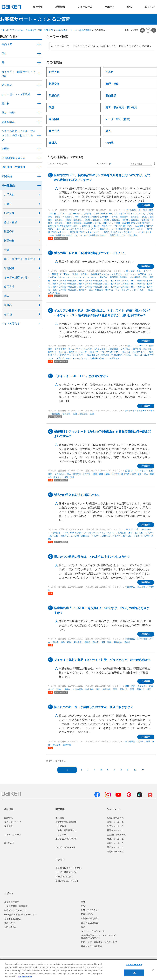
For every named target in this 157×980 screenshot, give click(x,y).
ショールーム (114, 809)
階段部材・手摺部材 (13, 167)
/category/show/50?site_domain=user (39, 85)
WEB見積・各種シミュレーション (20, 915)
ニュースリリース (13, 835)
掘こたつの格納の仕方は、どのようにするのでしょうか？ (92, 557)
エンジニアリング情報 (66, 839)
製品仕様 (9, 241)
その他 (8, 314)
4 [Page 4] (95, 770)
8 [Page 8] (121, 770)
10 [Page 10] (135, 770)
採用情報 (8, 826)
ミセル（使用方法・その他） (61, 235)
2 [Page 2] (81, 770)
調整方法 (65, 536)
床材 (4, 53)
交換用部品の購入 (13, 919)
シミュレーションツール (93, 931)
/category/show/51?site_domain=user (39, 158)
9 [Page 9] (128, 770)
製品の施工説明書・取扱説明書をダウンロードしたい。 (91, 253)
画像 (83, 902)
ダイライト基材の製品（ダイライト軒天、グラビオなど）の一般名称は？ (102, 660)
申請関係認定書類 (90, 918)
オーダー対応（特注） (17, 278)
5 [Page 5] (101, 770)
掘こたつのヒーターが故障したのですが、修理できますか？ (94, 707)
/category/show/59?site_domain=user (39, 53)
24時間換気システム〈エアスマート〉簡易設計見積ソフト (99, 937)
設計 (7, 250)
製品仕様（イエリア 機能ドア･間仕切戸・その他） (122, 229)
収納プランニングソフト (67, 881)
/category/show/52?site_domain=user (39, 122)
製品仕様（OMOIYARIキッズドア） (86, 232)
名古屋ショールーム (116, 835)
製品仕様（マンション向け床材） (137, 223)
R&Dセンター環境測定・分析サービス (99, 942)
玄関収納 (7, 176)
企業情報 (8, 818)
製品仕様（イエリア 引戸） (134, 352)
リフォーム (63, 835)
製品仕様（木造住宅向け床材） (95, 217)
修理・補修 (11, 222)
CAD (83, 906)
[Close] (153, 970)
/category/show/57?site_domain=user (39, 167)
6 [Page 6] (108, 770)
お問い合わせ (11, 927)
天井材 (6, 104)
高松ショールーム (115, 847)
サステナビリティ (13, 822)
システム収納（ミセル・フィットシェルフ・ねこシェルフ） (19, 135)
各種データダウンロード (16, 910)
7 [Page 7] (115, 770)
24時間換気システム (14, 158)
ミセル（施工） (139, 290)
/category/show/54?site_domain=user (39, 94)
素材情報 (60, 818)
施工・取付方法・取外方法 (20, 259)
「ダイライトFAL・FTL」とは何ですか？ (81, 376)
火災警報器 (8, 122)
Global (9, 843)
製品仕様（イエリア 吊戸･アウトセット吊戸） (77, 229)
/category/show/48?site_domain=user (39, 74)
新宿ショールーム (115, 830)
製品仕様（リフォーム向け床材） (125, 235)
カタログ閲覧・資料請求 (16, 906)
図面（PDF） (88, 914)
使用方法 (9, 287)
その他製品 (8, 186)
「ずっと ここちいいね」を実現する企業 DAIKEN (26, 30)
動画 (83, 927)
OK (134, 973)
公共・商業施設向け (67, 830)
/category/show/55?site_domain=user (39, 135)
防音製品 (7, 85)
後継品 (8, 305)
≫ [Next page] (143, 770)
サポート (9, 893)
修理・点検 (10, 923)
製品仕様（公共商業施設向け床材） (64, 226)
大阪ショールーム (115, 839)
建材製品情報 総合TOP (66, 822)
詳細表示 (146, 205)
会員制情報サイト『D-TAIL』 (69, 868)
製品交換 (9, 232)
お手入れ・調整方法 (80, 536)
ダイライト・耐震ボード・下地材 (19, 74)
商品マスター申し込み (92, 946)
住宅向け (62, 826)
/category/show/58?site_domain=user (39, 186)
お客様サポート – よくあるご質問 (73, 30)
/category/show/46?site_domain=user (39, 63)
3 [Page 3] (88, 770)
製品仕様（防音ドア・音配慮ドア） (120, 232)
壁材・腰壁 (8, 113)
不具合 (8, 204)
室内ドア (7, 44)
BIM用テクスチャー (90, 910)
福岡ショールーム (115, 852)
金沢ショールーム (115, 826)
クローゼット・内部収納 (16, 94)
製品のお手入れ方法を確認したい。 (77, 495)
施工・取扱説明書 (90, 923)
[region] (78, 970)
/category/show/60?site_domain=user (39, 149)
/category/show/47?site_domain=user (39, 113)
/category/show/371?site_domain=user (39, 44)
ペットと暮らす (11, 324)
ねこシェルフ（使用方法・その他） (92, 235)
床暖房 (6, 149)
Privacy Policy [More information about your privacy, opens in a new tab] (25, 977)
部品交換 (9, 213)
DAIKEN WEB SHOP (65, 847)
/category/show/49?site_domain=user (39, 104)
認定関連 (9, 268)
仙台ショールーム (115, 822)
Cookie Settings (134, 965)
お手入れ (9, 195)
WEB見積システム (64, 877)
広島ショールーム (115, 843)
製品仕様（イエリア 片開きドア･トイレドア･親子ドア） (107, 226)
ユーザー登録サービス (66, 872)
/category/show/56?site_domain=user (39, 176)
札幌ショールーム (115, 818)
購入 (7, 296)
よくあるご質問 (12, 902)
